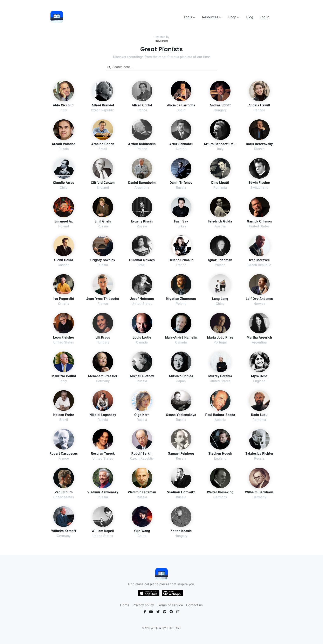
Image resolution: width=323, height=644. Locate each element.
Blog (250, 17)
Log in (264, 17)
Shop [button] (234, 17)
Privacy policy (143, 605)
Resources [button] (212, 17)
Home (125, 605)
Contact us (195, 605)
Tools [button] (190, 17)
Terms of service (170, 605)
